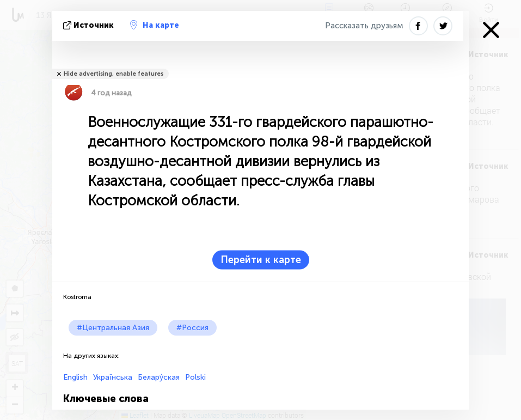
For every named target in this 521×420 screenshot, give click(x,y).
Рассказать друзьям (364, 26)
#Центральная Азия (113, 328)
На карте (155, 25)
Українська (113, 377)
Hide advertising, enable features (114, 74)
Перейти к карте (261, 260)
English (75, 377)
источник (90, 25)
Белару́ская (159, 377)
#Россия (192, 328)
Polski (195, 377)
